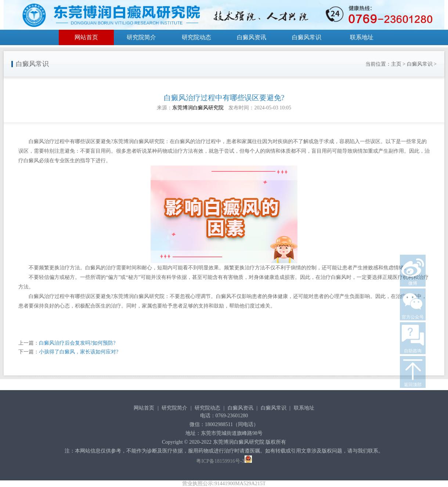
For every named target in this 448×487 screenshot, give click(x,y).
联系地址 (362, 37)
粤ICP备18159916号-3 (220, 461)
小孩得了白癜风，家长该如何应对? (79, 352)
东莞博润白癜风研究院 (198, 108)
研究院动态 (196, 37)
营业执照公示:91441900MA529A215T (224, 484)
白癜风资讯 (252, 37)
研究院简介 (141, 37)
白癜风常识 (307, 37)
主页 (396, 64)
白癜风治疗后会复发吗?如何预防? (77, 343)
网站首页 (86, 37)
